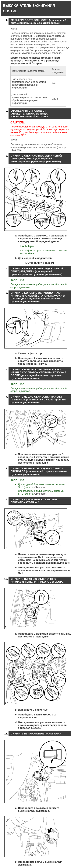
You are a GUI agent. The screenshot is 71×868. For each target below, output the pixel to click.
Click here (16, 150)
